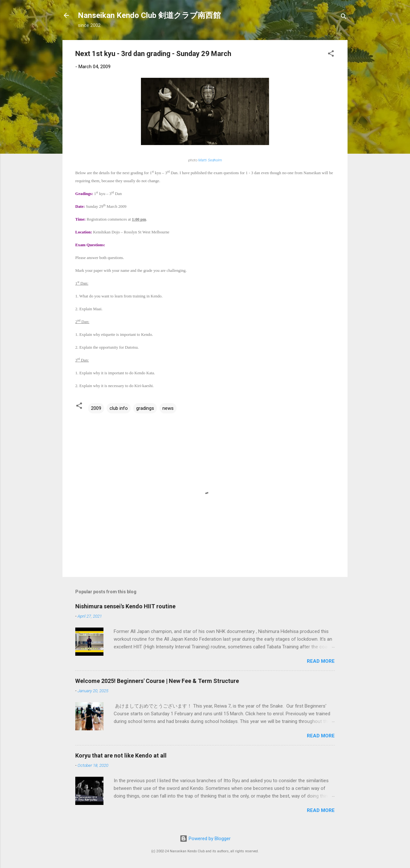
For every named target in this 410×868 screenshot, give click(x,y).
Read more (321, 661)
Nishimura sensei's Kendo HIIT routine (125, 606)
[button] (331, 55)
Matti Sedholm (210, 160)
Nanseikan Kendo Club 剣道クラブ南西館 (149, 15)
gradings (145, 408)
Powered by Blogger (205, 839)
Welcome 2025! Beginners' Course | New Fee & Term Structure (157, 681)
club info (119, 408)
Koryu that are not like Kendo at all (121, 755)
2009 (96, 408)
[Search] (344, 17)
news (168, 408)
